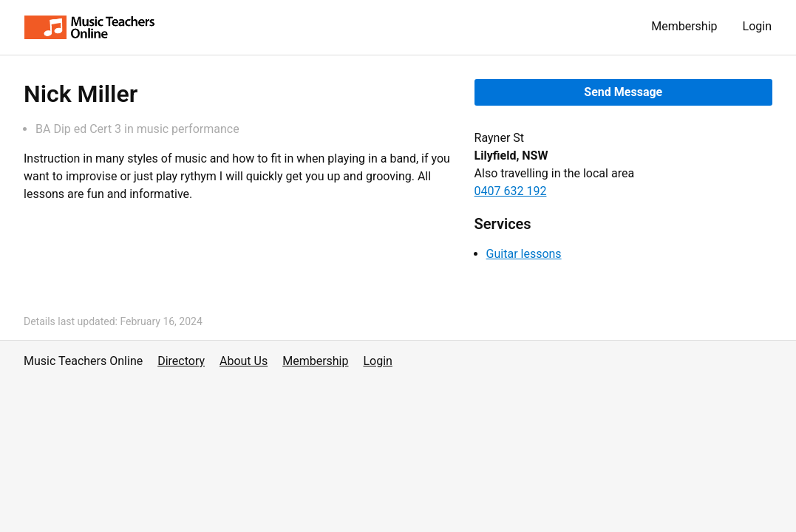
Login (757, 26)
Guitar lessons (524, 254)
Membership (684, 26)
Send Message (623, 92)
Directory (181, 361)
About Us (244, 361)
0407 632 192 (511, 191)
